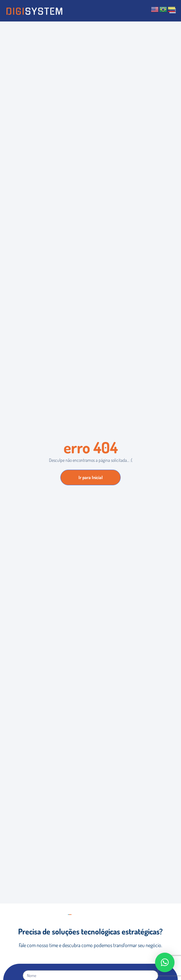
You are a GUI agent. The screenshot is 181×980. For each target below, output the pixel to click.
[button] (165, 962)
